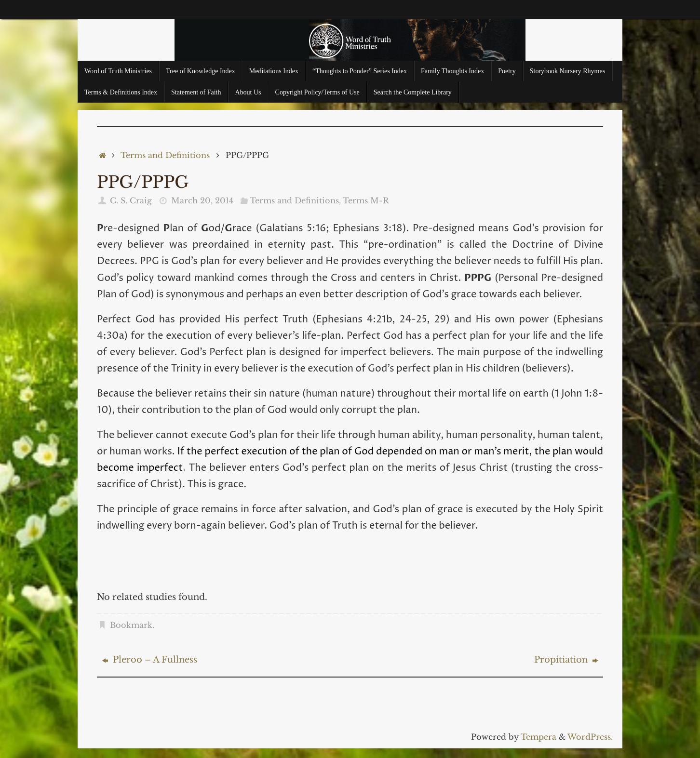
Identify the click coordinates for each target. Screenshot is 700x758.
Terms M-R (366, 200)
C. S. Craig (131, 200)
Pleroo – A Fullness (150, 660)
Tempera (538, 737)
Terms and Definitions (165, 155)
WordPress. (590, 737)
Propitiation (566, 660)
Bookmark (131, 625)
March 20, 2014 (202, 200)
